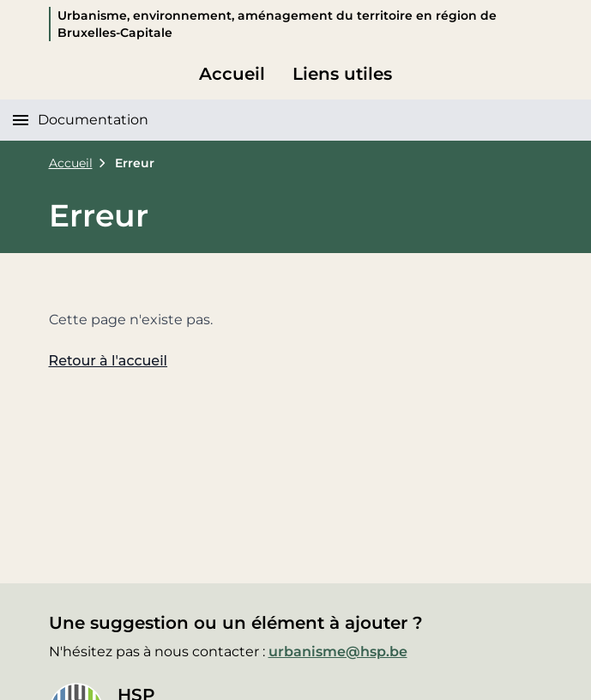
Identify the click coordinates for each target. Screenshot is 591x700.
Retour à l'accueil (109, 361)
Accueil (232, 74)
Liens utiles (342, 74)
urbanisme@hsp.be (338, 652)
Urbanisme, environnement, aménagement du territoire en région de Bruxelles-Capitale (277, 24)
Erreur (135, 163)
